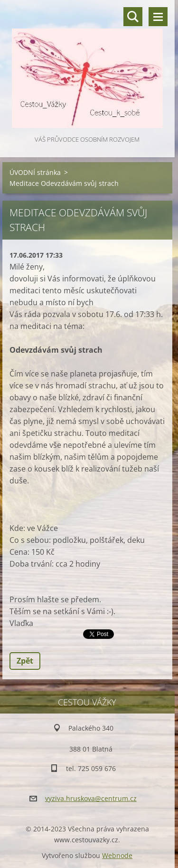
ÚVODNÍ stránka (35, 172)
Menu (158, 17)
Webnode (117, 855)
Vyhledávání (133, 17)
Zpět (25, 661)
